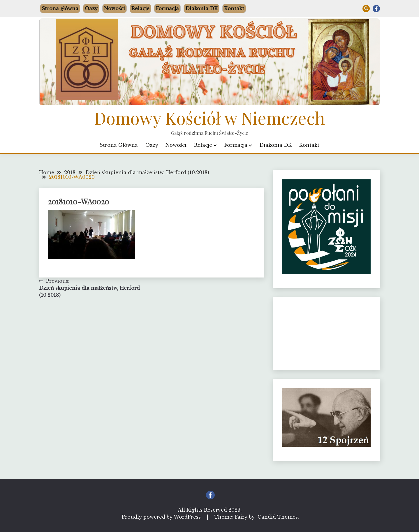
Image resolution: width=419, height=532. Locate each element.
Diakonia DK (201, 8)
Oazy (91, 8)
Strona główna (60, 8)
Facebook (376, 9)
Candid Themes (278, 517)
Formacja (167, 8)
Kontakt (234, 8)
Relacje (140, 8)
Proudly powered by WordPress (162, 517)
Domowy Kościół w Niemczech (209, 118)
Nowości (115, 8)
